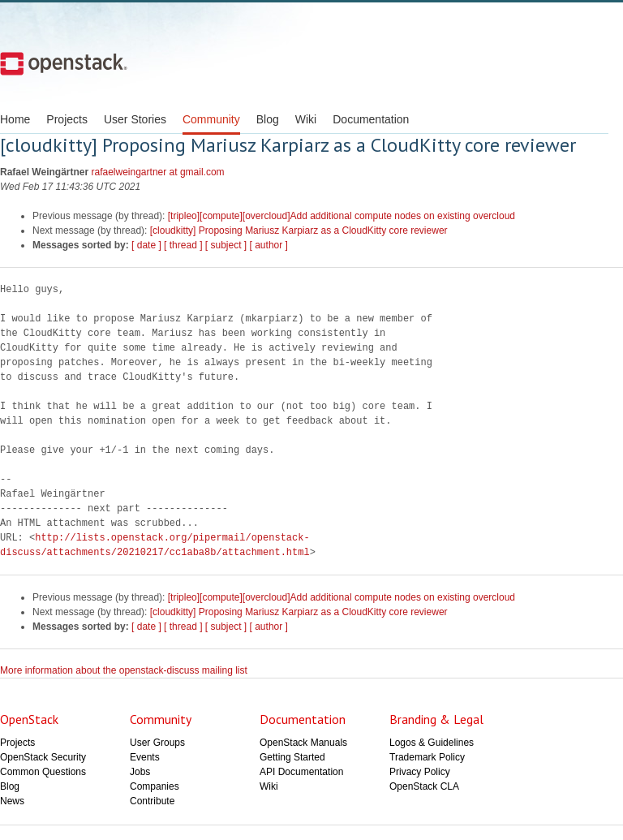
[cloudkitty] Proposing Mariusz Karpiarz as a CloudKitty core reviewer (299, 230)
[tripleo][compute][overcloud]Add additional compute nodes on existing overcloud (342, 216)
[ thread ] (183, 245)
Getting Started (292, 757)
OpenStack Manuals (303, 743)
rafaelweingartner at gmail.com (158, 172)
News (12, 801)
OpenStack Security (43, 757)
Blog (268, 119)
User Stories (135, 119)
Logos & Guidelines (432, 743)
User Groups (157, 743)
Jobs (140, 772)
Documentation (371, 119)
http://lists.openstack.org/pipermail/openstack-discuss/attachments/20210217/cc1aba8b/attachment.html (155, 545)
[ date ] (146, 245)
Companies (155, 786)
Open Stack (64, 63)
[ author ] (269, 245)
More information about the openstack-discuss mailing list (124, 670)
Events (145, 757)
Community (211, 119)
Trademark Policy (427, 757)
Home (15, 119)
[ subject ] (226, 245)
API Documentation (301, 772)
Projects (67, 119)
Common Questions (43, 772)
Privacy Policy (420, 772)
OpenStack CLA (424, 786)
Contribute (152, 801)
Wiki (306, 119)
